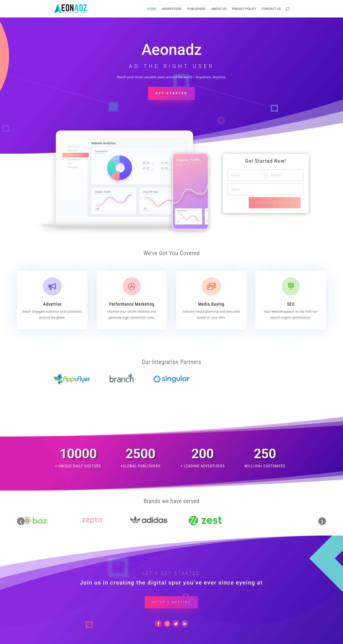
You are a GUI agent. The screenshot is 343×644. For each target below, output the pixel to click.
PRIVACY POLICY (244, 9)
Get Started (171, 93)
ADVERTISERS (172, 9)
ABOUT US (219, 9)
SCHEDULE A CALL (275, 203)
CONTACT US (271, 9)
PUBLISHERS (196, 9)
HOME (151, 9)
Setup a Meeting (171, 590)
